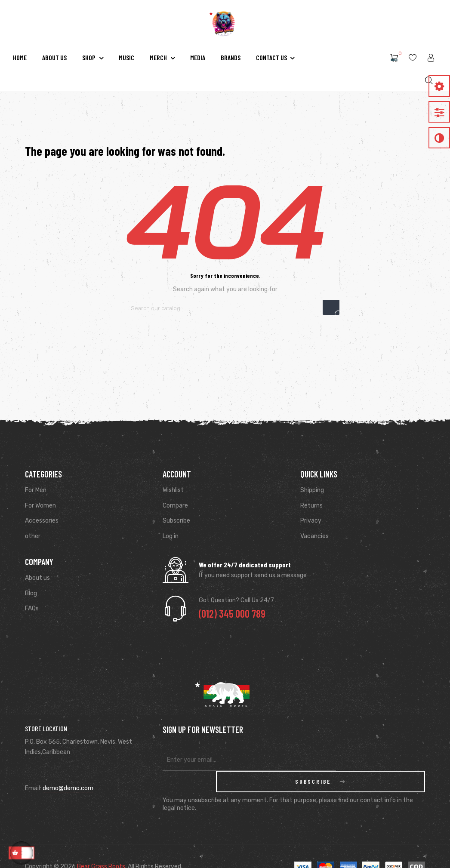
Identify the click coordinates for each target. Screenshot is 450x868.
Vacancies (314, 536)
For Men (36, 490)
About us (37, 578)
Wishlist (173, 490)
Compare (175, 506)
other (33, 536)
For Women (40, 506)
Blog (31, 593)
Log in (171, 536)
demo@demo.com (68, 788)
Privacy (311, 521)
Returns (311, 506)
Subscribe (176, 521)
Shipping (312, 490)
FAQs (32, 608)
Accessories (42, 521)
